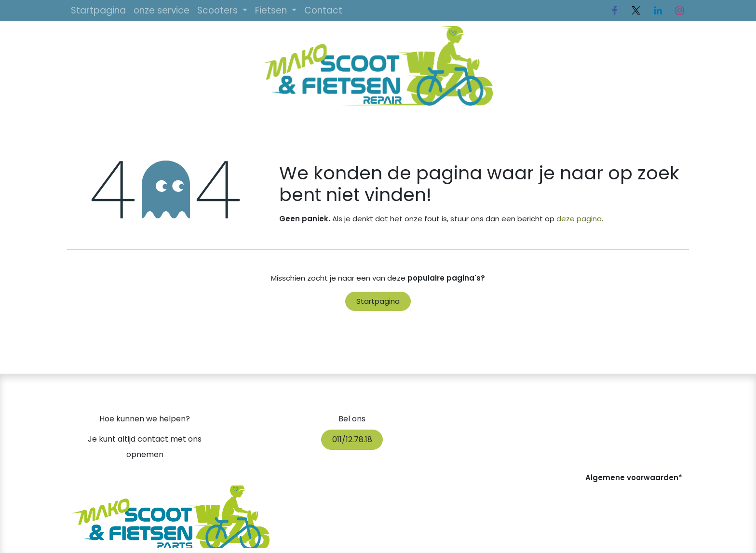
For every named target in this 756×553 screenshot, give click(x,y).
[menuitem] (98, 11)
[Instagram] (679, 11)
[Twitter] (636, 11)
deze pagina (579, 219)
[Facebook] (614, 11)
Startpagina (378, 301)
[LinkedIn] (658, 11)
